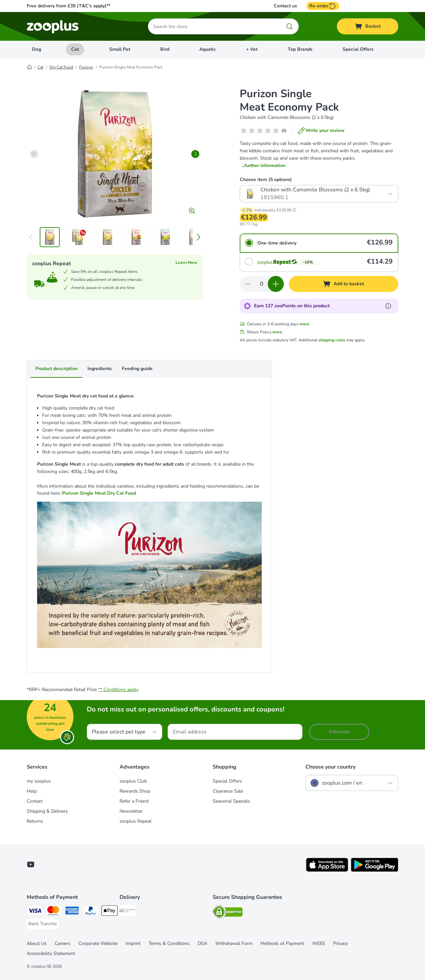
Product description (56, 369)
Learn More (186, 263)
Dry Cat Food (61, 67)
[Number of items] (262, 284)
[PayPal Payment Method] (91, 912)
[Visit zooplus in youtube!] (31, 864)
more (304, 324)
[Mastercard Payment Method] (53, 912)
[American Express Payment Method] (72, 912)
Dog (37, 49)
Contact (35, 801)
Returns (35, 821)
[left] (34, 154)
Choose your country (331, 767)
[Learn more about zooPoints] (388, 306)
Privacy (341, 943)
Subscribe (339, 732)
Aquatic (208, 49)
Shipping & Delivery (47, 811)
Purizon (86, 67)
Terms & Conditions (169, 943)
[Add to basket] (344, 284)
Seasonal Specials (231, 801)
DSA (202, 943)
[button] (294, 210)
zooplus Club (133, 781)
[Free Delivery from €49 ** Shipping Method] (128, 912)
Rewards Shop (135, 791)
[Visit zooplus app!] (327, 870)
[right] (195, 154)
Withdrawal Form (234, 943)
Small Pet (120, 49)
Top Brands (300, 49)
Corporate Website (98, 943)
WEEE (319, 943)
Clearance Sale (228, 791)
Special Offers (358, 49)
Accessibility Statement (51, 953)
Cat (75, 49)
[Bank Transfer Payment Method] (43, 924)
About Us (37, 943)
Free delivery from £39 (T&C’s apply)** (69, 6)
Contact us (285, 6)
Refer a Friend (134, 801)
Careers (63, 943)
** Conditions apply (118, 690)
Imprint (133, 943)
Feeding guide (137, 369)
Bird (165, 49)
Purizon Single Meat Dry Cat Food (99, 493)
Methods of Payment (282, 943)
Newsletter (131, 811)
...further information (263, 166)
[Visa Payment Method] (35, 912)
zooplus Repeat (136, 821)
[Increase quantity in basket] (276, 284)
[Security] (228, 913)
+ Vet (252, 49)
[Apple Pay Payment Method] (110, 912)
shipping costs (332, 340)
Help (32, 791)
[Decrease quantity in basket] (248, 284)
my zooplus (39, 781)
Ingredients (100, 369)
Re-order (323, 6)
